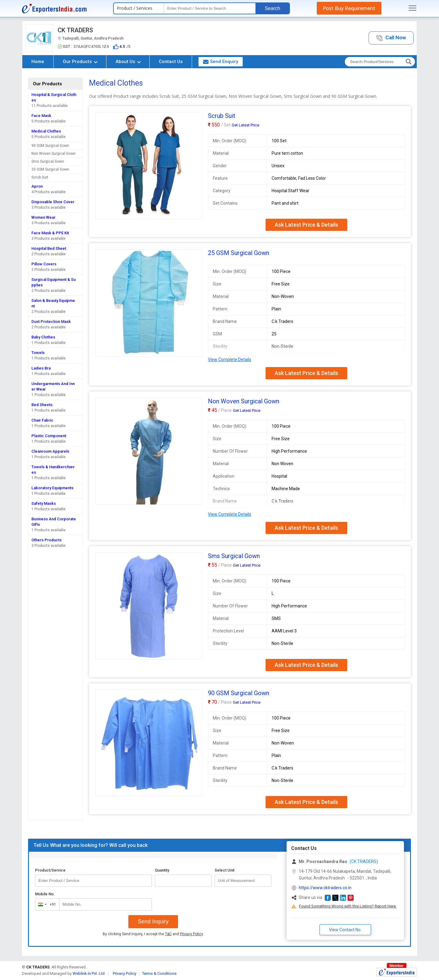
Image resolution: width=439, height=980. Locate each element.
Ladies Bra (41, 368)
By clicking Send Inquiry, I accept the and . (153, 934)
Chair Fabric (42, 420)
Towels (38, 353)
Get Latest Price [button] (245, 125)
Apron (37, 186)
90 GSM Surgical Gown (50, 146)
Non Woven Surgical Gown (54, 154)
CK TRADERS (75, 30)
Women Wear (43, 217)
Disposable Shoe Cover (53, 202)
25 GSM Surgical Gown (50, 169)
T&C (168, 934)
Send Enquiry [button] (221, 62)
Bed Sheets (42, 405)
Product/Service (50, 870)
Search (272, 8)
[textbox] (210, 8)
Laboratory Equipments (52, 488)
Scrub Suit (40, 177)
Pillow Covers (44, 264)
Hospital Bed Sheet (49, 248)
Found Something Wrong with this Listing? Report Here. (348, 906)
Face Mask (41, 116)
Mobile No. (45, 894)
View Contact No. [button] (345, 930)
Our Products (80, 62)
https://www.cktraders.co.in (325, 888)
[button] (391, 38)
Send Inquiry (153, 922)
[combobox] (46, 904)
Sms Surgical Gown (48, 161)
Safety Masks (44, 503)
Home (38, 62)
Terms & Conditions (159, 973)
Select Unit (225, 870)
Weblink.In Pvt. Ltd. (89, 973)
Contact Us (171, 62)
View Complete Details (230, 359)
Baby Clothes (43, 337)
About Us (128, 62)
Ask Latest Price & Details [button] (306, 225)
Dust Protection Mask (51, 322)
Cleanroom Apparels (50, 451)
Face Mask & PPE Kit (50, 233)
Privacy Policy (191, 934)
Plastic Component (49, 436)
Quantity (162, 870)
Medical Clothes (46, 131)
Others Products (46, 540)
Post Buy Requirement (349, 8)
